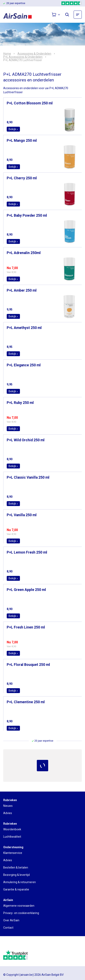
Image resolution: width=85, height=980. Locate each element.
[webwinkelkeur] (15, 945)
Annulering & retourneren (20, 882)
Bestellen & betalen (16, 868)
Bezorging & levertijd (16, 875)
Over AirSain (11, 920)
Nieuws (8, 806)
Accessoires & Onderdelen (34, 54)
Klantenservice (13, 853)
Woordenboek (12, 829)
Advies (8, 813)
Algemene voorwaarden (19, 906)
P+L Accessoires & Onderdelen (23, 57)
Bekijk (13, 129)
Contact (8, 928)
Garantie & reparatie (16, 889)
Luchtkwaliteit (12, 837)
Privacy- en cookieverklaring (21, 913)
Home (7, 54)
